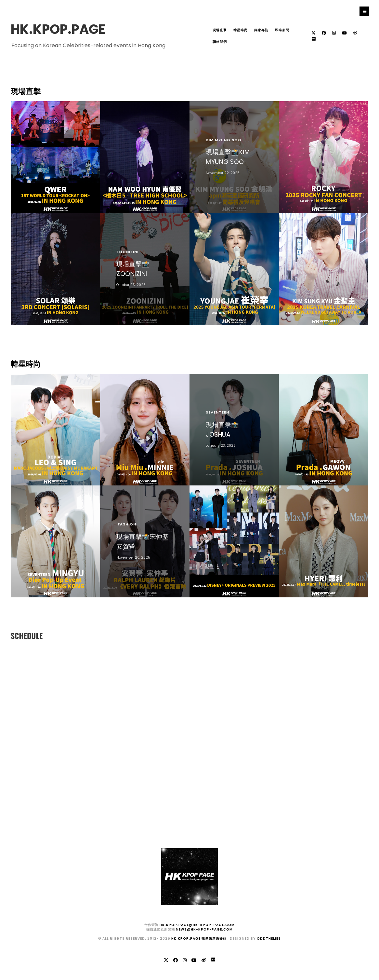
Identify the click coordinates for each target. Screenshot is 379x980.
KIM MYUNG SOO (224, 140)
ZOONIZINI (127, 252)
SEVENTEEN (217, 412)
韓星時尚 (241, 30)
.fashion (126, 524)
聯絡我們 (220, 42)
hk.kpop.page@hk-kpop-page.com (197, 925)
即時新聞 (282, 30)
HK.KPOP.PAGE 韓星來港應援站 (199, 939)
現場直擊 (220, 30)
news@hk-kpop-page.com (204, 929)
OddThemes (269, 939)
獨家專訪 (261, 30)
